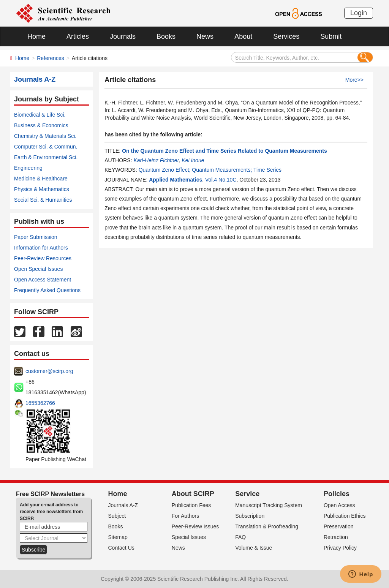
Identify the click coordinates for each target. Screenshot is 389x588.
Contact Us (121, 548)
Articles (78, 36)
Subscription (250, 516)
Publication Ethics (345, 516)
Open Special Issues (38, 269)
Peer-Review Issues (195, 526)
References (51, 58)
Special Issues (189, 537)
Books (166, 36)
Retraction (336, 537)
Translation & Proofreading (267, 526)
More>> (354, 80)
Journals (123, 36)
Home (36, 36)
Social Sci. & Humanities (43, 200)
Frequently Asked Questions (47, 290)
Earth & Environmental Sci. (46, 157)
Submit (331, 36)
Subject (117, 516)
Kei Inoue (193, 160)
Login (359, 13)
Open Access (339, 505)
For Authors (185, 516)
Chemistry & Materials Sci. (45, 136)
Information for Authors (41, 248)
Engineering (28, 168)
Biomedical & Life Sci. (40, 115)
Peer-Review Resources (43, 258)
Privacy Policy (340, 548)
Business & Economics (41, 125)
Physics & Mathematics (42, 189)
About (243, 36)
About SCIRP (193, 494)
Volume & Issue (254, 548)
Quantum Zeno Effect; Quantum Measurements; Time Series (210, 170)
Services (286, 36)
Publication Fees (191, 505)
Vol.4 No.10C (221, 180)
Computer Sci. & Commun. (46, 147)
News (205, 36)
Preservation (339, 526)
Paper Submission (36, 237)
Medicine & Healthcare (41, 179)
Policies (337, 494)
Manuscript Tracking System (269, 505)
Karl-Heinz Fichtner (156, 160)
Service (247, 494)
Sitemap (118, 537)
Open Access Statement (43, 280)
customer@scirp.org (49, 371)
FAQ (240, 537)
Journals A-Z (123, 505)
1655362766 (40, 403)
